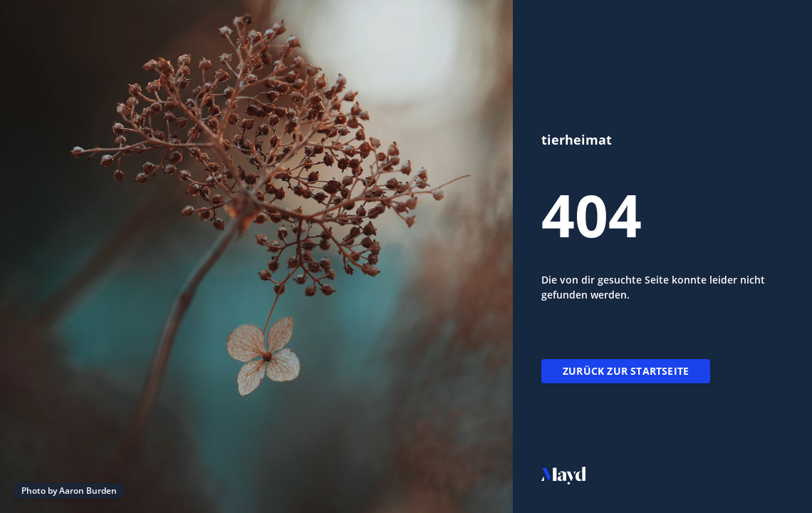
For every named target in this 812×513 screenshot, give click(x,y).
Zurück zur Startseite (626, 371)
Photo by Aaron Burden (69, 491)
